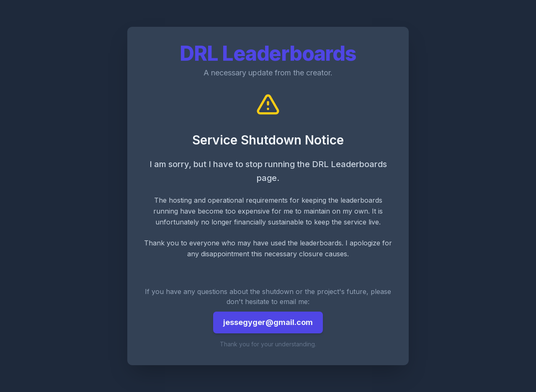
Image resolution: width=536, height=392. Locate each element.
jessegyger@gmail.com (268, 322)
